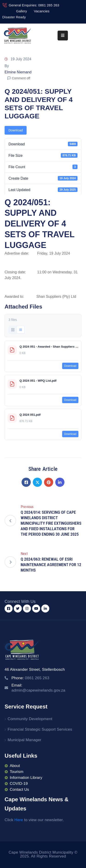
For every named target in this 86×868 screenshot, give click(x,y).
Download (16, 130)
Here (19, 820)
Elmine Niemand (18, 72)
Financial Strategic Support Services (40, 729)
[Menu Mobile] (63, 36)
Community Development (30, 719)
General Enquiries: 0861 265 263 (34, 5)
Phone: (30, 678)
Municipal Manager (24, 740)
